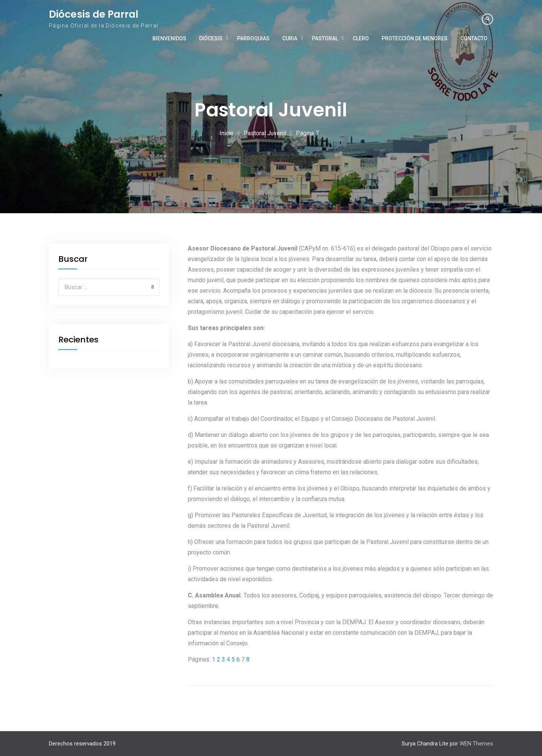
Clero (361, 38)
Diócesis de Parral (94, 14)
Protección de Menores (415, 38)
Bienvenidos (169, 38)
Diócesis (211, 38)
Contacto (474, 38)
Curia (290, 38)
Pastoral (325, 38)
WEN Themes (476, 744)
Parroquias (253, 38)
